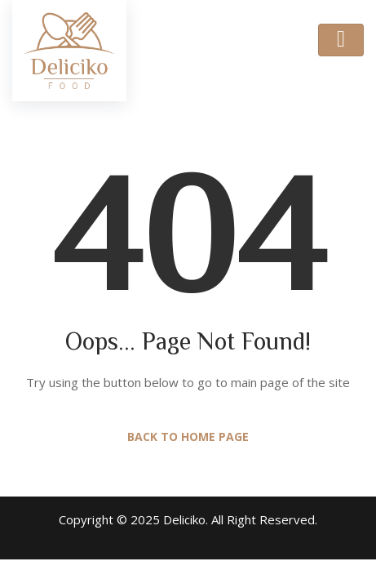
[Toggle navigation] (341, 40)
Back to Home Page (188, 437)
